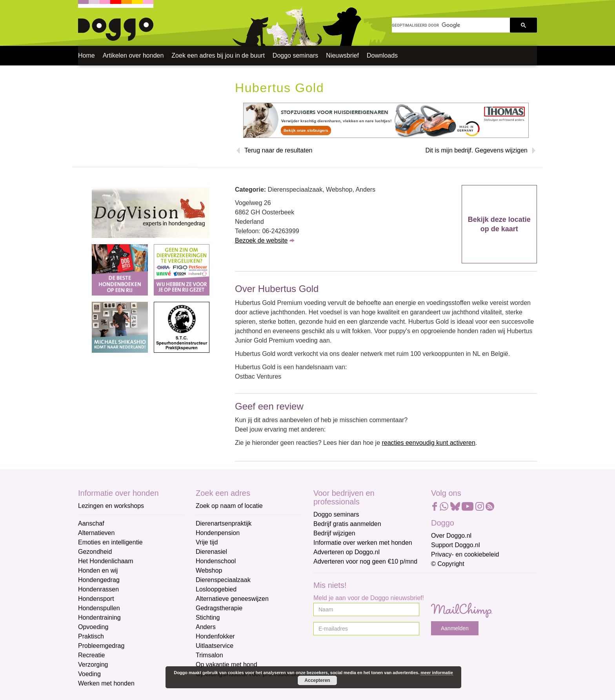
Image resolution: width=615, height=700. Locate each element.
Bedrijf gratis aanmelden (347, 524)
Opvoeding (93, 627)
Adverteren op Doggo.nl (347, 552)
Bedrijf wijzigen (334, 533)
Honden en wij (98, 570)
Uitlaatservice (215, 646)
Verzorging (93, 665)
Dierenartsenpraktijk (224, 523)
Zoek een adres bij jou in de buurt (218, 55)
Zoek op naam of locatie (229, 506)
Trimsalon (209, 655)
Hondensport (96, 599)
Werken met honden (106, 683)
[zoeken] (451, 25)
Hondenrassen (98, 589)
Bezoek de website (261, 240)
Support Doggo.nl (456, 545)
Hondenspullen (99, 608)
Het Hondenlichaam (106, 561)
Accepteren (317, 680)
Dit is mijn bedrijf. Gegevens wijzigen (476, 150)
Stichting (208, 617)
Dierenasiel (211, 552)
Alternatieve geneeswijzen (232, 599)
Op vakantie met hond (227, 665)
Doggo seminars (296, 55)
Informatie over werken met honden (363, 543)
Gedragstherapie (219, 608)
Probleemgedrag (101, 646)
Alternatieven (96, 533)
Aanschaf (91, 523)
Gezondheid (95, 552)
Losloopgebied (216, 589)
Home (86, 55)
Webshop (209, 570)
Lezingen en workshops (111, 506)
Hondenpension (218, 533)
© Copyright (448, 564)
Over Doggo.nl (451, 536)
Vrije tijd (207, 542)
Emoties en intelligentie (110, 542)
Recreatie (91, 655)
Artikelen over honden (133, 55)
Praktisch (91, 636)
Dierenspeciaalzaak (223, 580)
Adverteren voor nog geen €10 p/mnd (365, 561)
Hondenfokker (215, 636)
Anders (206, 627)
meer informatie (437, 673)
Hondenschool (216, 561)
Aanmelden (455, 628)
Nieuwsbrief (342, 55)
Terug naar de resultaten (278, 150)
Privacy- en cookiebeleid (465, 554)
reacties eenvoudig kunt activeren (428, 443)
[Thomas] (386, 120)
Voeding (89, 674)
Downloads (382, 55)
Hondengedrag (99, 580)
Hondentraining (99, 617)
